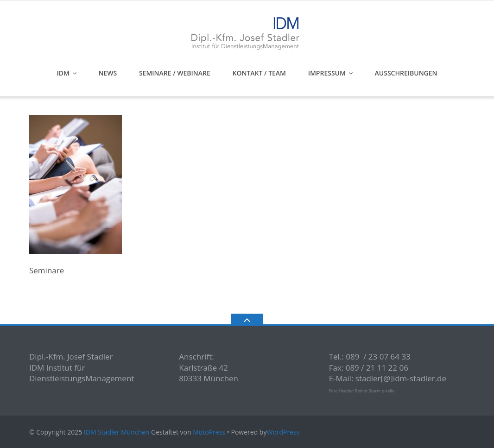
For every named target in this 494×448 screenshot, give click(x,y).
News (108, 73)
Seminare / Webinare (175, 73)
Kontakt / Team (259, 73)
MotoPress (209, 432)
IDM (63, 73)
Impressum (327, 73)
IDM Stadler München (117, 432)
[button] (20, 428)
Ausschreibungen (406, 73)
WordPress (283, 432)
